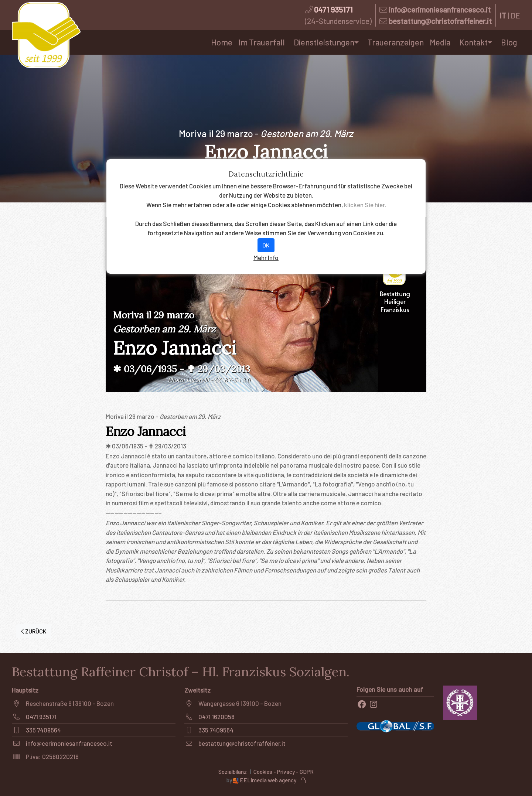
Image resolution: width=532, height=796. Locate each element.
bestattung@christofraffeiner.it (440, 21)
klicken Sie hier (364, 205)
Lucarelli (197, 380)
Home (222, 42)
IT (503, 15)
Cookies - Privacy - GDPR (284, 772)
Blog (509, 42)
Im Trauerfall (262, 42)
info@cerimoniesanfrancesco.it (440, 9)
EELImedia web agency (265, 780)
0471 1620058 (216, 717)
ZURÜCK (34, 631)
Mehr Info (266, 257)
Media (440, 42)
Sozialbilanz (233, 772)
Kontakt (473, 42)
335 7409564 (43, 730)
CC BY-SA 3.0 (232, 380)
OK (266, 245)
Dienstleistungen (324, 42)
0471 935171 (333, 9)
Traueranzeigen (396, 42)
